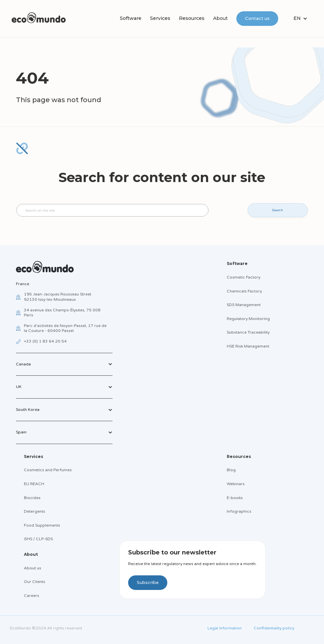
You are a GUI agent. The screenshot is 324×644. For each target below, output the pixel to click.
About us (33, 568)
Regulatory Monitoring (248, 319)
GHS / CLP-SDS (38, 539)
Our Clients (35, 582)
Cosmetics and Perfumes (48, 470)
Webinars (236, 484)
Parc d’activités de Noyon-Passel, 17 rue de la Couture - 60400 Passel (65, 328)
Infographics (239, 511)
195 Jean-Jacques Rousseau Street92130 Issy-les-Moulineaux (58, 297)
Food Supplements (42, 525)
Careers (32, 596)
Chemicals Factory (244, 291)
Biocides (32, 498)
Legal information (225, 628)
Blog (231, 470)
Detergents (35, 511)
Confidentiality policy (274, 628)
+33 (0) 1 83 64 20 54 (45, 341)
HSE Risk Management (248, 346)
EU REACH (34, 484)
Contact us (257, 18)
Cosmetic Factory (243, 277)
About (220, 18)
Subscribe (148, 582)
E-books (235, 498)
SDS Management (244, 305)
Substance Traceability (248, 332)
